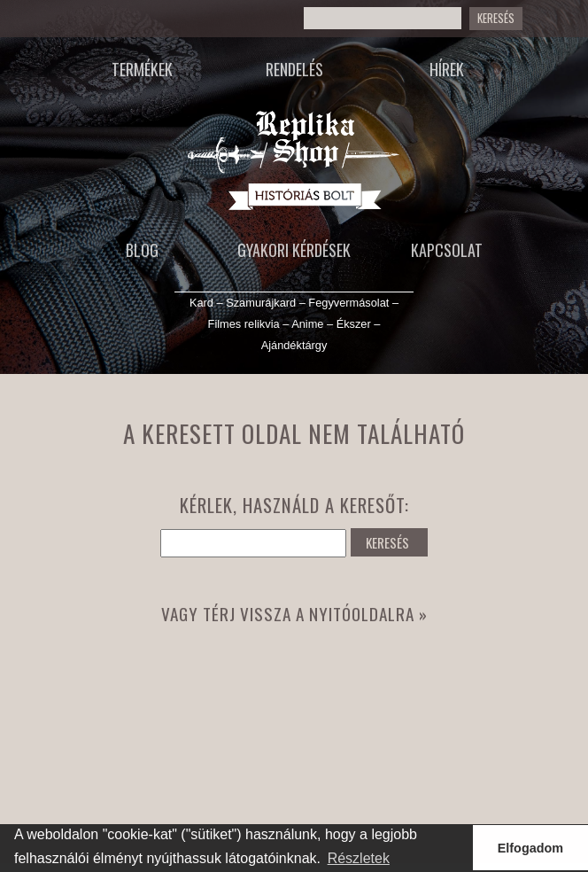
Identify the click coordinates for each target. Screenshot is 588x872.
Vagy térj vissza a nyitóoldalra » (294, 614)
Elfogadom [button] (530, 848)
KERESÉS (496, 18)
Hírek (447, 69)
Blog (142, 250)
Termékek (142, 69)
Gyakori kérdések (294, 250)
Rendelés (294, 69)
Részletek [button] (359, 858)
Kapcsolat (447, 250)
